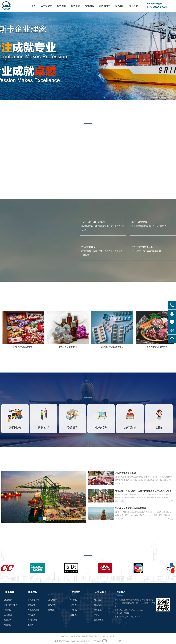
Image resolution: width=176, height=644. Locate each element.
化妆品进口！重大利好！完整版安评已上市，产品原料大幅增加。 (143, 491)
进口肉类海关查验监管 (126, 473)
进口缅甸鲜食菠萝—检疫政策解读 (131, 508)
